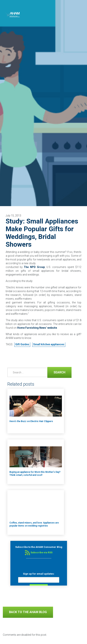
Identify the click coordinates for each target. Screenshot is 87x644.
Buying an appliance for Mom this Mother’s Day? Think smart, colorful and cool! (35, 473)
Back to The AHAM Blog (28, 612)
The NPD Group (34, 267)
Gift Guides (22, 344)
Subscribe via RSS (39, 552)
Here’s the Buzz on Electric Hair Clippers (31, 421)
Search (56, 372)
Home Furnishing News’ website (37, 328)
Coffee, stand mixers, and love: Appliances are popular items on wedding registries (34, 524)
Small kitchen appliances (49, 344)
